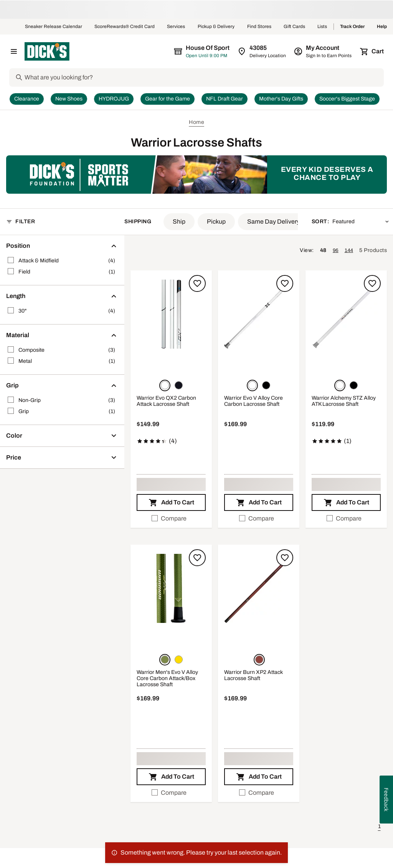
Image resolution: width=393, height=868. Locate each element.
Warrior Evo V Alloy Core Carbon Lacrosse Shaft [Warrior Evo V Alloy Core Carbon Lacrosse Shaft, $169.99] (253, 401)
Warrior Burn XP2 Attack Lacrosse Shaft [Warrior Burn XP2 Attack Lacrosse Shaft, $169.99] (253, 675)
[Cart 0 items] (372, 51)
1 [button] (379, 826)
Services (176, 27)
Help (382, 27)
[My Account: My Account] (323, 51)
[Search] (203, 77)
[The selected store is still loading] (209, 51)
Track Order (352, 27)
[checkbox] (171, 519)
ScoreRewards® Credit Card (125, 27)
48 (323, 250)
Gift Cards (294, 27)
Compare (169, 518)
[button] (179, 222)
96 (336, 250)
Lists (322, 27)
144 (349, 250)
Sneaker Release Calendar (54, 27)
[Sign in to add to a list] (197, 283)
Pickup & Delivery (216, 27)
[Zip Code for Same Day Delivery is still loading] (262, 51)
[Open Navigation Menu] (14, 51)
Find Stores (259, 27)
